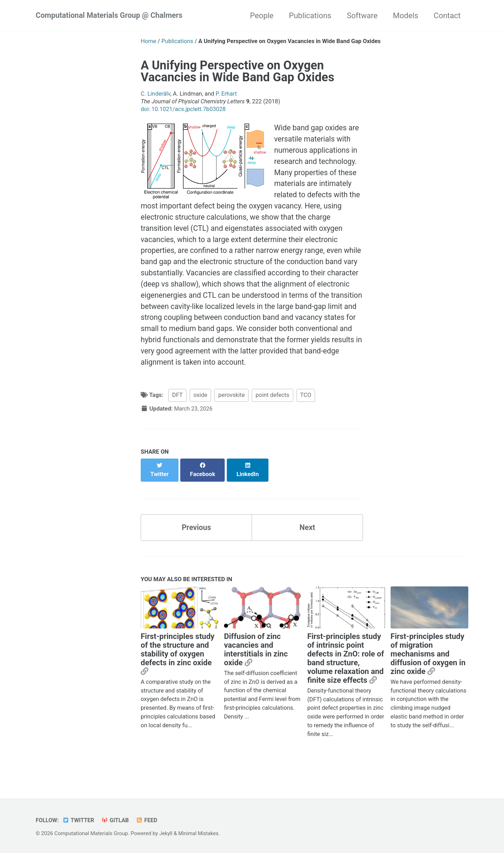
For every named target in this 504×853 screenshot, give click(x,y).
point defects (272, 416)
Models (406, 16)
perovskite (231, 416)
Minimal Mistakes (200, 833)
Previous (197, 541)
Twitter (80, 820)
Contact (447, 16)
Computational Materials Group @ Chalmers (112, 16)
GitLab (118, 820)
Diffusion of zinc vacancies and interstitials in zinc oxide (256, 663)
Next (307, 541)
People (262, 16)
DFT (177, 416)
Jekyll (166, 833)
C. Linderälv (156, 94)
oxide (201, 416)
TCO (306, 416)
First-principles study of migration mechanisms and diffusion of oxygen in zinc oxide (428, 668)
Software (362, 16)
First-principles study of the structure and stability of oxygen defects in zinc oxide (178, 663)
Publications (310, 16)
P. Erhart (226, 94)
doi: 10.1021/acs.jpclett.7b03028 (183, 109)
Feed (150, 820)
